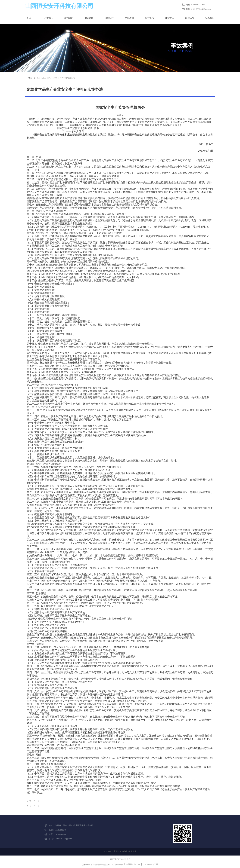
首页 (30, 78)
